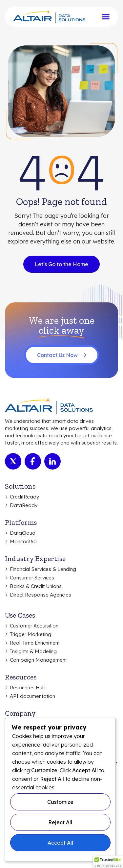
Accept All (60, 843)
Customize (60, 802)
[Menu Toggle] (106, 17)
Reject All (60, 822)
